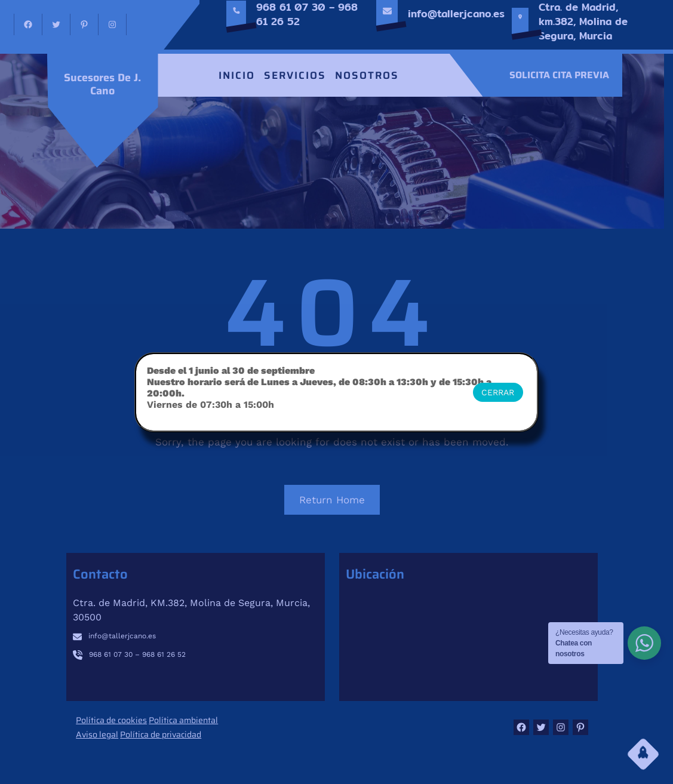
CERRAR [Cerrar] (498, 392)
